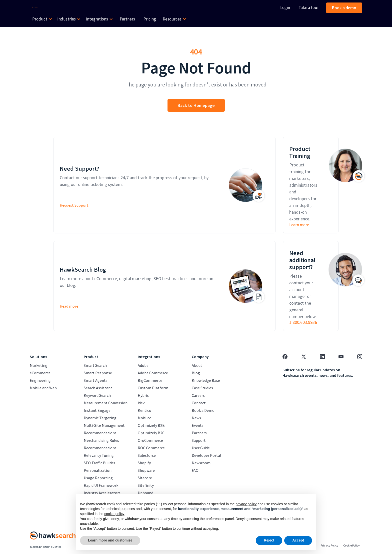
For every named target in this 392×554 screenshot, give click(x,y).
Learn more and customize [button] (110, 540)
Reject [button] (269, 540)
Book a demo (344, 8)
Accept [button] (298, 540)
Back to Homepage (196, 105)
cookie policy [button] (114, 514)
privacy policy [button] (246, 504)
